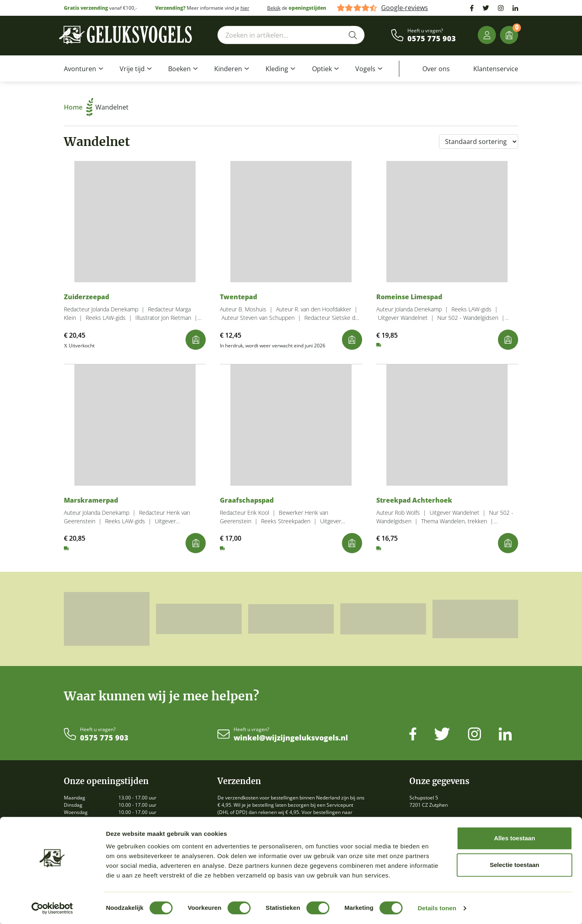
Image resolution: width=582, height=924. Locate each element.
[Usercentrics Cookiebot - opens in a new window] (52, 908)
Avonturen (80, 69)
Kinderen (228, 69)
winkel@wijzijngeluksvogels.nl (291, 738)
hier (245, 8)
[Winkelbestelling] (479, 142)
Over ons (436, 69)
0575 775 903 (432, 39)
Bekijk (274, 8)
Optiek (322, 69)
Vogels (365, 69)
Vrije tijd (132, 69)
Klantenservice (496, 69)
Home (79, 107)
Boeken (179, 69)
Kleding (277, 69)
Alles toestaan (515, 838)
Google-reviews (405, 8)
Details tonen (437, 908)
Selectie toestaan (515, 865)
